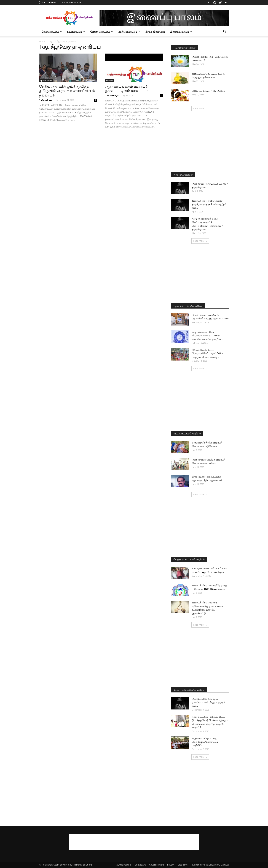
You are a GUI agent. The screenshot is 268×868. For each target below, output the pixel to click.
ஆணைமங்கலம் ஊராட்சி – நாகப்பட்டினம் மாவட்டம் (128, 89)
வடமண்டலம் (76, 32)
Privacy (171, 865)
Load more (200, 109)
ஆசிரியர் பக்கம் (124, 865)
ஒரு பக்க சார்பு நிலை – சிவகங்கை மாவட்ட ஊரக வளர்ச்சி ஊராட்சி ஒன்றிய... (207, 335)
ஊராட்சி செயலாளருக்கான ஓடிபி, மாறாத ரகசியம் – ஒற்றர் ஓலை (209, 204)
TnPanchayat (46, 100)
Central (109, 80)
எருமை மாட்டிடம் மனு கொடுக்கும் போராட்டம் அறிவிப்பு (205, 742)
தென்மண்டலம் (52, 32)
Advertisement (156, 865)
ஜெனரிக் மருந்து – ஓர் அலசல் (209, 91)
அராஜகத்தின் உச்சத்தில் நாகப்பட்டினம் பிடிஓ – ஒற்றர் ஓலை (208, 702)
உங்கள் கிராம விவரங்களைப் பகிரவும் (210, 865)
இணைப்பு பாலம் (181, 32)
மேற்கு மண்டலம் (101, 32)
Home (42, 41)
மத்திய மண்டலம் (129, 32)
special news (46, 80)
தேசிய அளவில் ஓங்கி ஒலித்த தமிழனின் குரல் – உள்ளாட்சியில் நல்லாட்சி (67, 91)
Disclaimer (183, 865)
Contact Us (140, 865)
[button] (225, 32)
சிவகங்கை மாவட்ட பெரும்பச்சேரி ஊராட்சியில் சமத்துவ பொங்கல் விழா (207, 353)
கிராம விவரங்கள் (155, 32)
